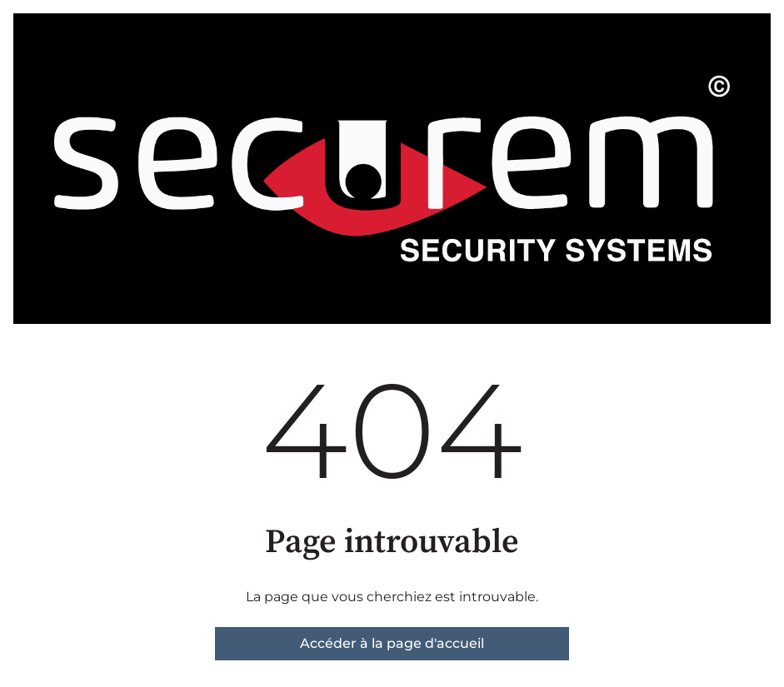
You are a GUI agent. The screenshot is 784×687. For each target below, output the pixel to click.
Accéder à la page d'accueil (392, 643)
